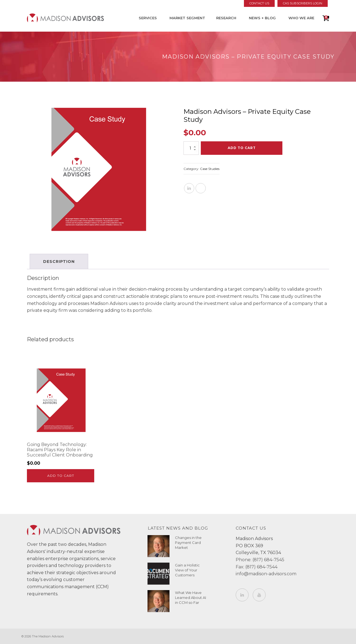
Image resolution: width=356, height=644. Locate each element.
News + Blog (262, 18)
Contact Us (259, 3)
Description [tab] (59, 262)
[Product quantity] (191, 148)
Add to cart (242, 148)
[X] (201, 188)
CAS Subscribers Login (303, 3)
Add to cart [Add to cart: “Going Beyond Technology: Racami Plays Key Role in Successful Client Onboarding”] (61, 476)
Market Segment (187, 18)
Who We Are (301, 18)
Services (148, 18)
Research (226, 18)
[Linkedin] (189, 188)
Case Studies (210, 169)
